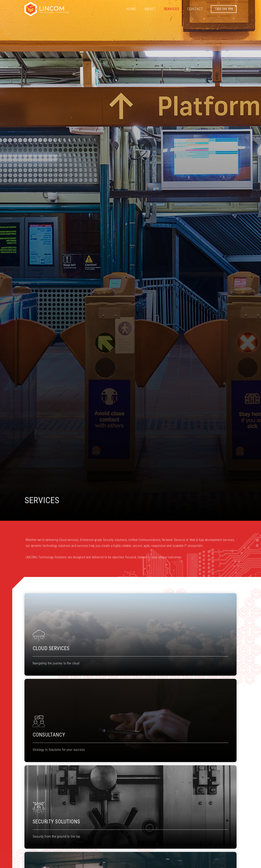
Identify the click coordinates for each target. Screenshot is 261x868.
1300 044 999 (224, 9)
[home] (46, 9)
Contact (195, 9)
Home (131, 9)
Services (171, 9)
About (150, 9)
